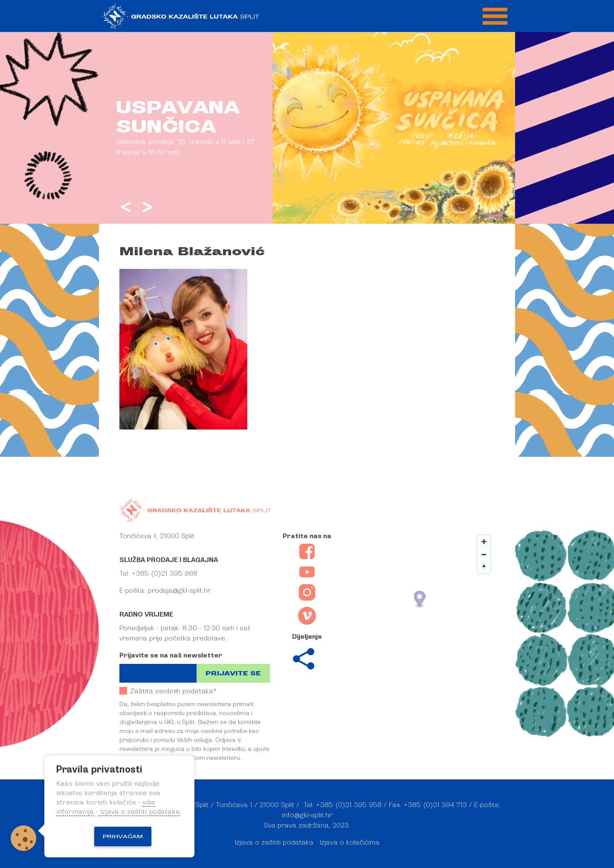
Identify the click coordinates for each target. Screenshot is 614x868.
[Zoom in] (484, 542)
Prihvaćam (123, 836)
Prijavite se (233, 673)
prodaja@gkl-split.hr (179, 591)
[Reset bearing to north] (484, 567)
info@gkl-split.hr (307, 815)
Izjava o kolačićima (350, 842)
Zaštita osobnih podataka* (168, 691)
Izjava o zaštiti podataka (274, 842)
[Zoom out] (484, 554)
